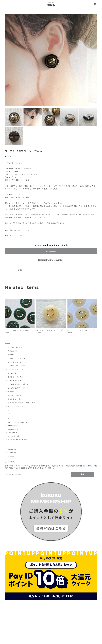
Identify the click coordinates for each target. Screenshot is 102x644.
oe (9, 410)
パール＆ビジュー (15, 381)
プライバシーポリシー (16, 436)
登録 (82, 474)
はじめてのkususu (15, 347)
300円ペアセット (15, 395)
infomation (12, 426)
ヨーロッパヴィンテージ (17, 366)
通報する (21, 270)
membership (13, 429)
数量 (7, 236)
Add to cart (51, 251)
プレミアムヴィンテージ (17, 362)
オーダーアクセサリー (16, 406)
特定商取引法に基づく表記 (17, 439)
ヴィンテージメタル (15, 377)
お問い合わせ (12, 433)
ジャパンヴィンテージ (16, 358)
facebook (11, 456)
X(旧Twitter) (13, 453)
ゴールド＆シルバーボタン (18, 384)
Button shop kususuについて (19, 422)
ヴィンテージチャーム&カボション (21, 403)
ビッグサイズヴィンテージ (18, 388)
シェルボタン (13, 373)
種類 (7, 230)
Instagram (12, 449)
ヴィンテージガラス (15, 369)
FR (9, 414)
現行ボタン (12, 392)
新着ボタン (12, 355)
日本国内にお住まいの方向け (51, 260)
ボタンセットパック (15, 399)
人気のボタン (13, 351)
